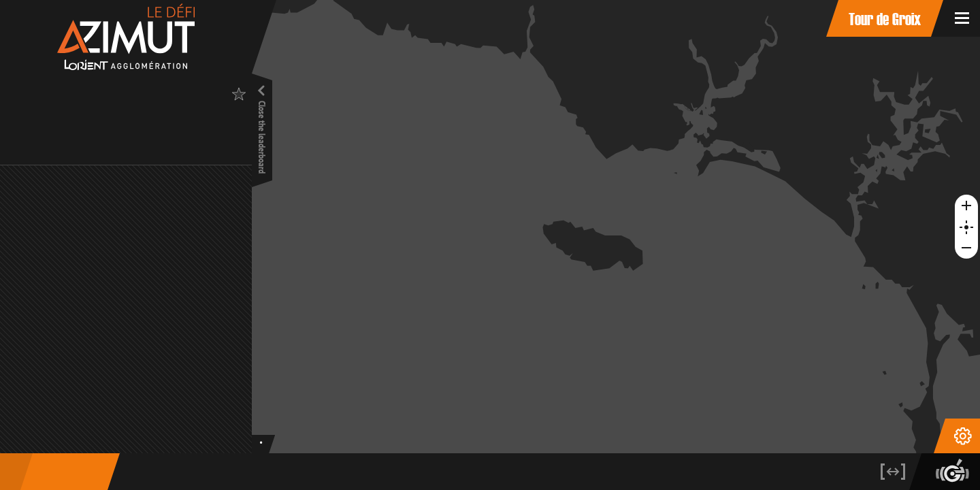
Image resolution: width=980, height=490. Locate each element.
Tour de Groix (885, 18)
